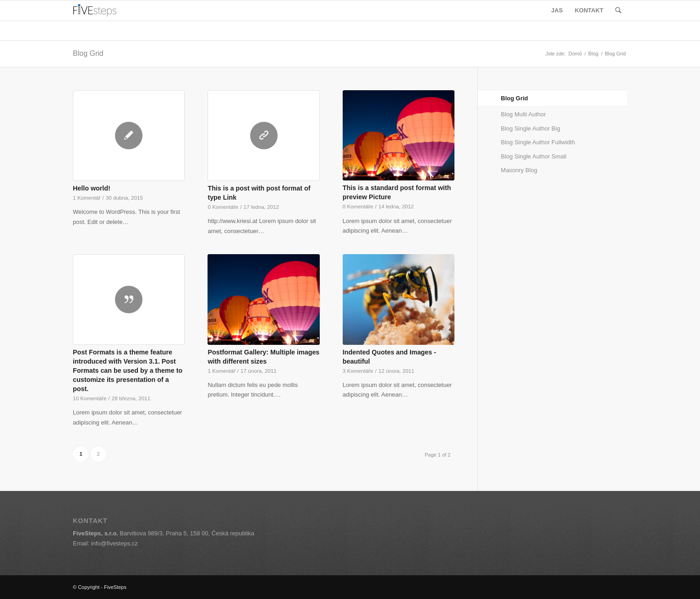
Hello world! (92, 188)
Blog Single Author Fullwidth (538, 142)
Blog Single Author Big (530, 128)
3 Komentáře (358, 371)
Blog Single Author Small (533, 156)
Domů (575, 54)
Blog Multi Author (523, 114)
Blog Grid (88, 53)
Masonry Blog (519, 170)
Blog (593, 54)
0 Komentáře (223, 207)
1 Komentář (87, 198)
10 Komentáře (90, 398)
